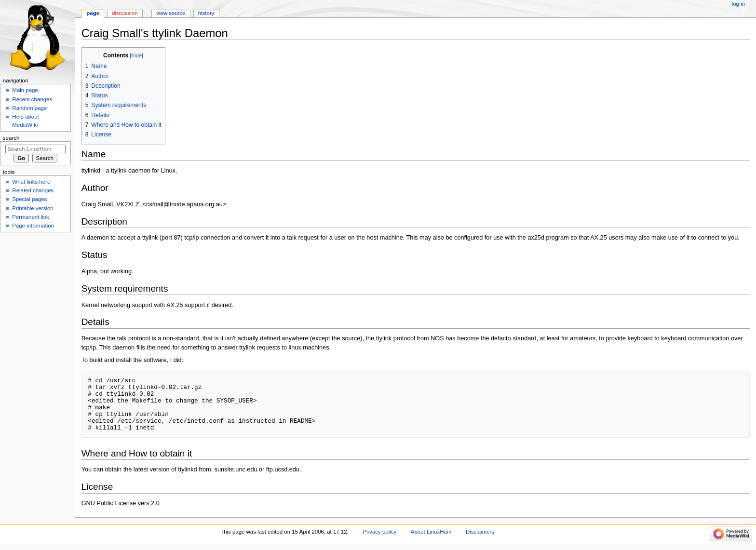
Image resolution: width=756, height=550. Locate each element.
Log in (738, 4)
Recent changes (32, 99)
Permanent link (30, 217)
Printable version (33, 208)
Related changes (33, 190)
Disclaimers (480, 532)
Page (93, 13)
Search (11, 138)
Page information (33, 226)
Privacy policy (379, 532)
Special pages (29, 199)
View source (171, 13)
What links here (31, 182)
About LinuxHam (431, 532)
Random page (29, 108)
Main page (25, 90)
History (206, 13)
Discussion (125, 13)
